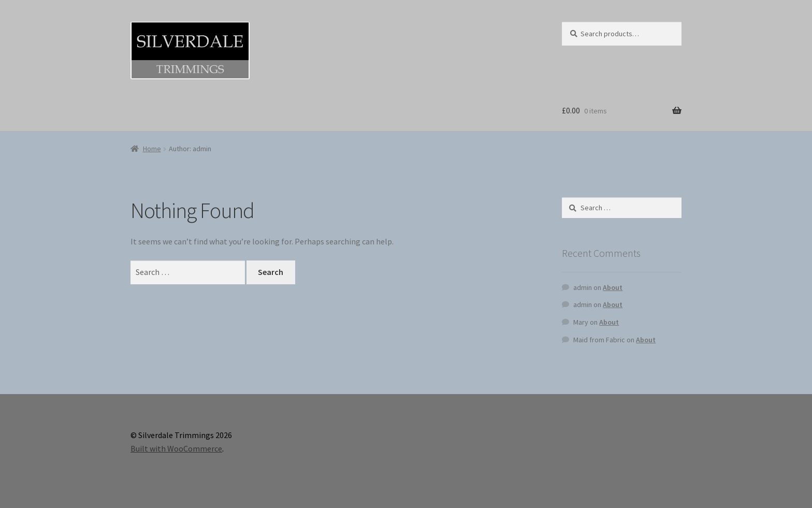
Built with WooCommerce (176, 448)
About (613, 287)
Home (152, 149)
